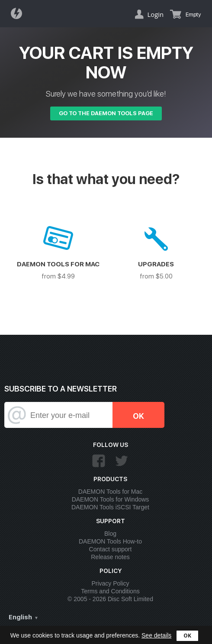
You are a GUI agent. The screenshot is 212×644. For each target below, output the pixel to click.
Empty (193, 15)
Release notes (110, 557)
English (20, 617)
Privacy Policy (110, 583)
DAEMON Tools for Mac (110, 492)
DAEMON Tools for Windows (111, 499)
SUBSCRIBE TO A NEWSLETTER (61, 389)
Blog (110, 534)
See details (156, 635)
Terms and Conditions (110, 591)
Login (156, 14)
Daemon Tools (19, 13)
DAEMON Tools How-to (110, 541)
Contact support (111, 549)
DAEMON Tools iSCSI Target (110, 507)
